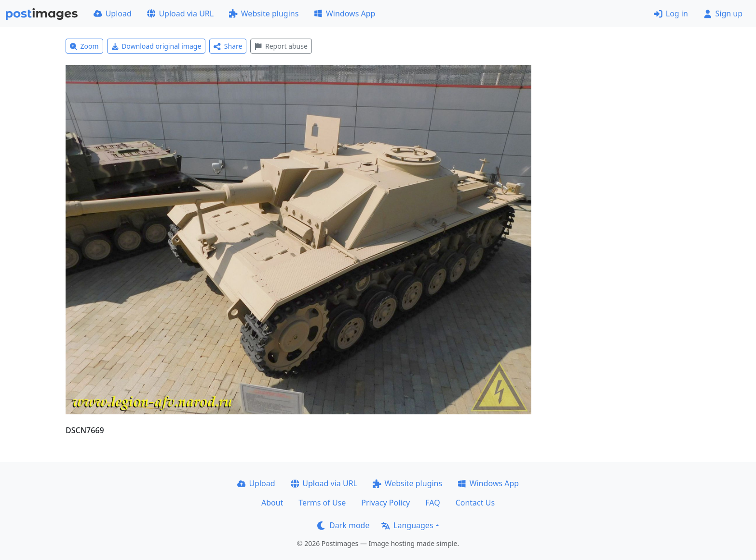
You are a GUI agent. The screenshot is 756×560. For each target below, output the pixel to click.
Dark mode (343, 525)
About (272, 503)
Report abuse (281, 46)
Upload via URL (180, 14)
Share (228, 46)
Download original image (156, 46)
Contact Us (475, 503)
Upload (113, 14)
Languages (407, 525)
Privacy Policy (385, 503)
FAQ (432, 503)
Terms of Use (322, 503)
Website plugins (264, 14)
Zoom (84, 46)
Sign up (723, 14)
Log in (671, 14)
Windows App (344, 14)
